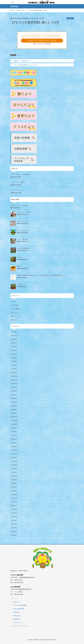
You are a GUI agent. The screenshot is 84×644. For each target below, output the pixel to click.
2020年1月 (14, 413)
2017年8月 (14, 509)
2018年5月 (14, 480)
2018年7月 (14, 476)
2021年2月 (14, 369)
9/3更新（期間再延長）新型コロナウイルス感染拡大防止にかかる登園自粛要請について (42, 275)
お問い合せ (17, 616)
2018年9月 (14, 469)
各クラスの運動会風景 (24, 248)
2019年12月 (14, 417)
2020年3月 (14, 406)
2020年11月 (14, 380)
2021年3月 (14, 365)
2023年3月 (14, 332)
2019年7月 (14, 435)
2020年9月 (14, 387)
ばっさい (20, 257)
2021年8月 (14, 347)
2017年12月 (14, 494)
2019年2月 (14, 454)
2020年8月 (14, 391)
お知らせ (13, 301)
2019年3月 (14, 450)
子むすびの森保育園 (20, 605)
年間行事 (17, 612)
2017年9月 (14, 506)
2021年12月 (14, 336)
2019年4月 (14, 446)
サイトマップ (18, 623)
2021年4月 (14, 361)
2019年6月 (14, 439)
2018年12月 (14, 461)
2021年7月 (14, 350)
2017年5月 (14, 520)
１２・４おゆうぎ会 (23, 239)
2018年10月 (14, 465)
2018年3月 (14, 483)
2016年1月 (14, 535)
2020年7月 (14, 395)
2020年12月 (14, 376)
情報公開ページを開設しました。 (23, 61)
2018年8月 (14, 472)
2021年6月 (14, 354)
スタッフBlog (15, 305)
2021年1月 (14, 373)
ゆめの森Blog (16, 309)
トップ (16, 598)
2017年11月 (14, 498)
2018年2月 (14, 487)
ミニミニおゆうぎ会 (23, 230)
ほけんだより (15, 312)
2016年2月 (14, 531)
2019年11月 (14, 421)
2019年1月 (14, 458)
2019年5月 (14, 443)
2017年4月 (14, 524)
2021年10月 (14, 339)
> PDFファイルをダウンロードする (42, 41)
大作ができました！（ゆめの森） (20, 174)
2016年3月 (14, 528)
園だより (70, 18)
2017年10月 (14, 502)
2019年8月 (14, 432)
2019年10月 (14, 424)
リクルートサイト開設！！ (18, 182)
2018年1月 (14, 491)
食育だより (14, 320)
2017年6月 (14, 517)
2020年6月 (14, 398)
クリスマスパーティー (17, 190)
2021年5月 (14, 358)
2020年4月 (14, 402)
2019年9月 (14, 428)
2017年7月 (14, 513)
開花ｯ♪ (19, 266)
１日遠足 (20, 284)
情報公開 (17, 619)
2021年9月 (14, 343)
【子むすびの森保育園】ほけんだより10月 (26, 65)
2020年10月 (14, 384)
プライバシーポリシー (21, 626)
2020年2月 (14, 409)
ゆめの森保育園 (19, 609)
